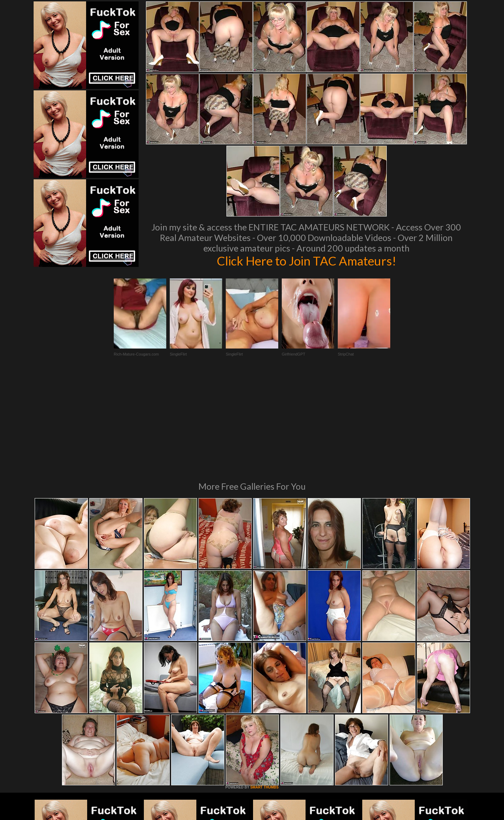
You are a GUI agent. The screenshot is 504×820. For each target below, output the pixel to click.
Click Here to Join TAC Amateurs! (306, 261)
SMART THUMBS (264, 692)
